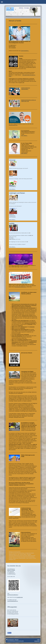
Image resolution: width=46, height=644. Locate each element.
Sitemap (17, 640)
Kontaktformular (20, 597)
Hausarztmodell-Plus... (13, 125)
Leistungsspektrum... (25, 51)
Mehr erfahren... (24, 136)
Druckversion (10, 640)
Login (38, 640)
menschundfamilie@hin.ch (13, 601)
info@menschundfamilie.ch (13, 595)
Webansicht (37, 641)
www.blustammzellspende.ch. (21, 287)
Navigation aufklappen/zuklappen (23, 2)
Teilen (9, 633)
